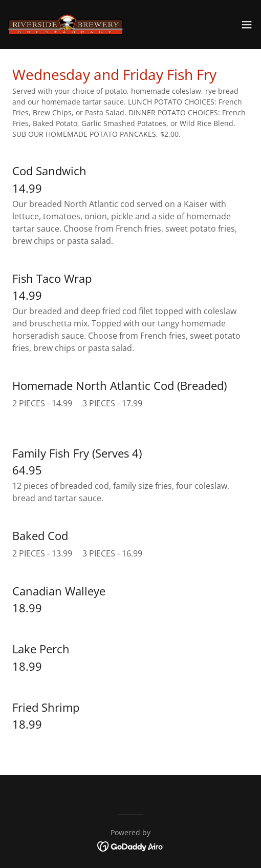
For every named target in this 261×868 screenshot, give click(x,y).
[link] (66, 25)
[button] (247, 25)
